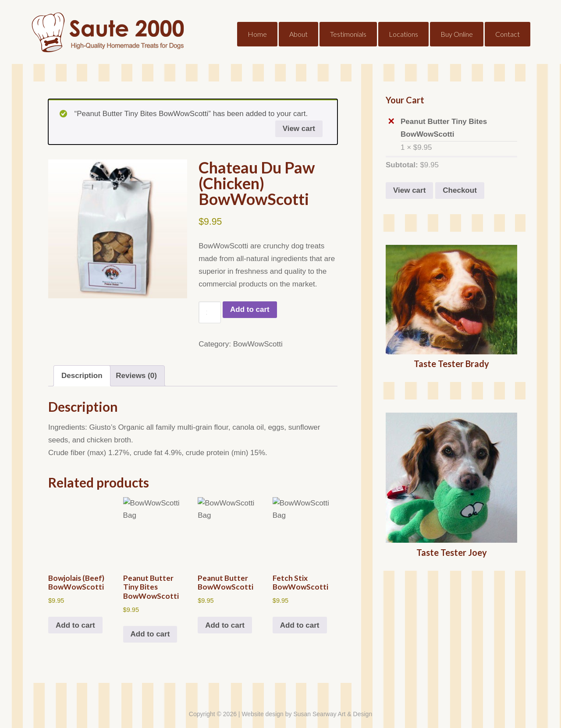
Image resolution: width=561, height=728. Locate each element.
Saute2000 (101, 26)
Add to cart (250, 309)
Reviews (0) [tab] (136, 376)
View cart (299, 129)
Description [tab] (82, 376)
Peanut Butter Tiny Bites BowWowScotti (459, 127)
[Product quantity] (210, 312)
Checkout (460, 190)
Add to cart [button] (75, 625)
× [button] (391, 121)
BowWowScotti (258, 344)
